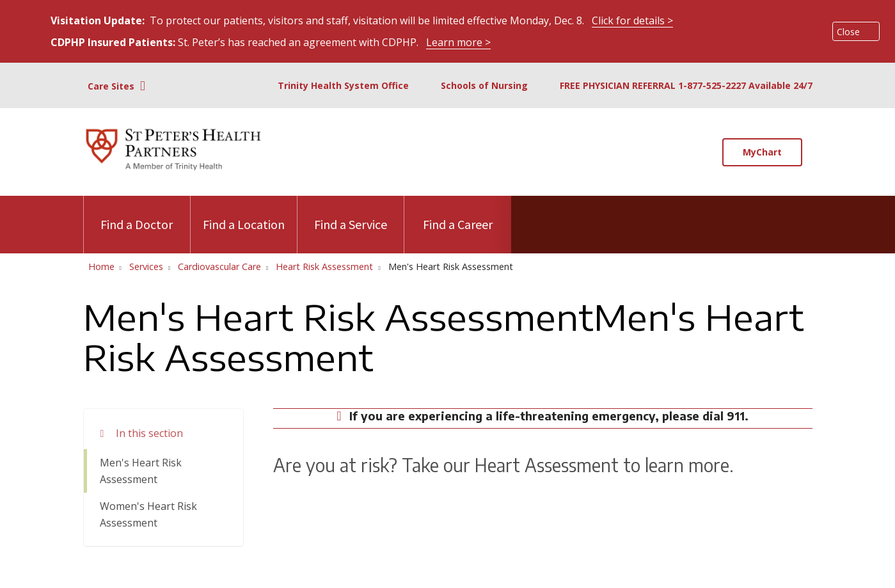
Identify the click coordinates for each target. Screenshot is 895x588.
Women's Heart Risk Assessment (148, 514)
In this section (149, 433)
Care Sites (111, 86)
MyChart (762, 152)
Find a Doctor (137, 214)
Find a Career (458, 214)
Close (848, 32)
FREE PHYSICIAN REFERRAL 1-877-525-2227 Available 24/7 (686, 85)
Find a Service (351, 214)
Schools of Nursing (484, 85)
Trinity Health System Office (343, 85)
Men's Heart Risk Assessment (141, 471)
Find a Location (244, 214)
